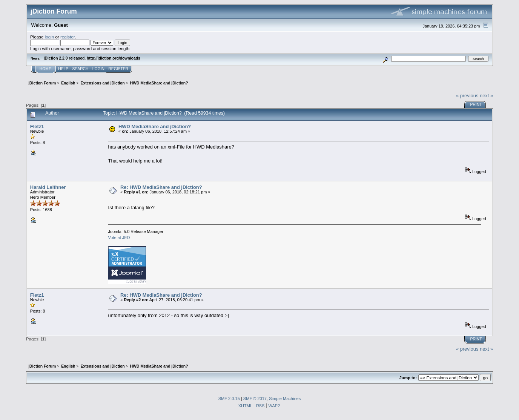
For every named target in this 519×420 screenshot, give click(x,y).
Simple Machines (285, 399)
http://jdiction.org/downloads (114, 58)
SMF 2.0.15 (229, 399)
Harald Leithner (48, 187)
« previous (467, 96)
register (68, 37)
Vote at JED (119, 238)
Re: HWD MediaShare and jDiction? (161, 187)
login (50, 37)
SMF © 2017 (255, 399)
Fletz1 (37, 126)
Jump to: (408, 378)
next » (486, 96)
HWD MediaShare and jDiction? (155, 126)
